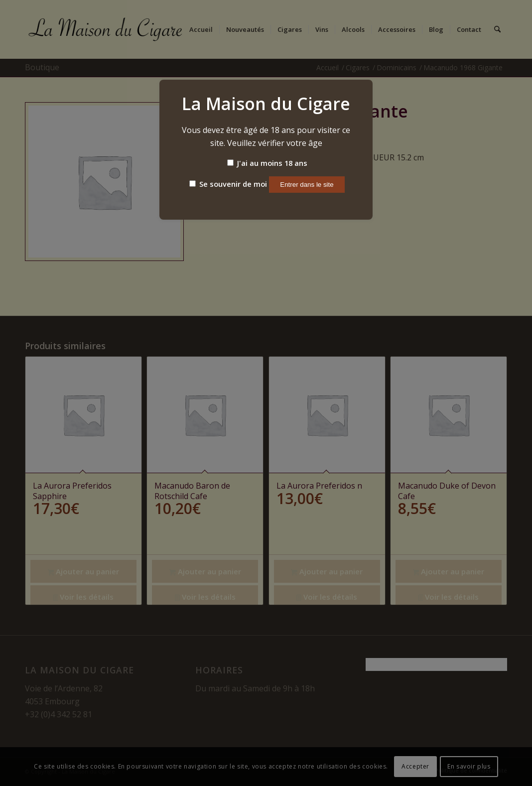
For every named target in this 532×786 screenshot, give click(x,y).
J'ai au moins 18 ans (267, 163)
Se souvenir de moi (228, 184)
